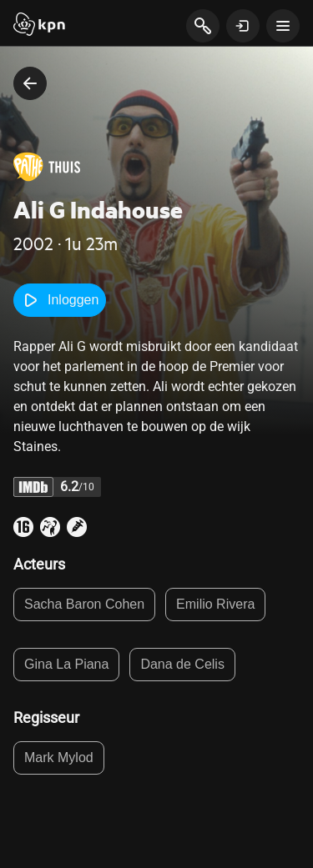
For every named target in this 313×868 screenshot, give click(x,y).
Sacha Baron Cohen (84, 604)
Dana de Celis (182, 664)
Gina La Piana (66, 664)
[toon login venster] (243, 26)
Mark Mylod (59, 758)
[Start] (39, 26)
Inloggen (60, 300)
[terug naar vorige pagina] (30, 83)
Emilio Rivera (215, 604)
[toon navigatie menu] (283, 26)
